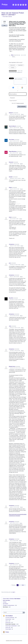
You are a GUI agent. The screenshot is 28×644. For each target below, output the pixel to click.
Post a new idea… (7, 600)
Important (21, 65)
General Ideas (8, 619)
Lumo (7, 621)
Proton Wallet (8, 629)
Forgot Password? (13, 101)
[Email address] (18, 94)
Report (22, 114)
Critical (13, 68)
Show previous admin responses (15, 72)
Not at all (13, 65)
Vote (4, 25)
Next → (23, 585)
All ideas (5, 602)
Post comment (22, 106)
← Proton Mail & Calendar (7, 17)
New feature (17, 599)
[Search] (24, 612)
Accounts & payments (10, 618)
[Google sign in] (22, 88)
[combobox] (13, 612)
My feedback (6, 604)
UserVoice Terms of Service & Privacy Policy (14, 641)
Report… (14, 57)
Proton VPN (8, 627)
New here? (18, 103)
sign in (14, 592)
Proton (7, 632)
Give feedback (9, 616)
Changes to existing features (9, 605)
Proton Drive (8, 623)
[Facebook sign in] (13, 88)
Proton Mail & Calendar (8, 599)
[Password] (18, 98)
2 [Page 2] (20, 585)
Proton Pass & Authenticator (11, 626)
